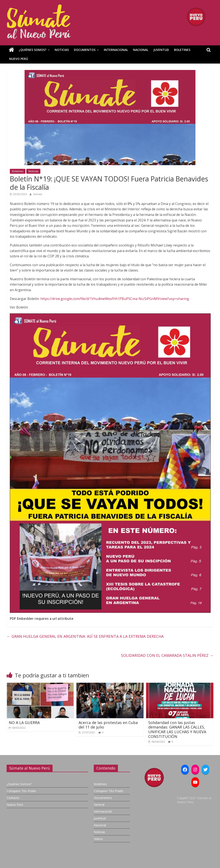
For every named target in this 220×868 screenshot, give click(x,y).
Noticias (62, 50)
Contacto (13, 798)
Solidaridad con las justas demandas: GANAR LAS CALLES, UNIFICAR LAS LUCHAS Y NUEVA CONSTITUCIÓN (177, 729)
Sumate (38, 194)
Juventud (161, 50)
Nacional (141, 50)
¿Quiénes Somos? (33, 50)
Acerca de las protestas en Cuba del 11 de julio (108, 725)
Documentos (85, 50)
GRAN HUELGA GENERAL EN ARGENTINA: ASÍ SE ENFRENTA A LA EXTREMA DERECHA (85, 636)
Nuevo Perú (19, 59)
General (99, 805)
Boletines (182, 50)
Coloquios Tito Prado (21, 791)
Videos (98, 839)
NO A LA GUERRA (24, 723)
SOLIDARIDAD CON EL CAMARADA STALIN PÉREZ (167, 655)
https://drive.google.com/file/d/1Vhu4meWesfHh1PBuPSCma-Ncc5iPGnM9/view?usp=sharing (115, 299)
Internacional (116, 50)
